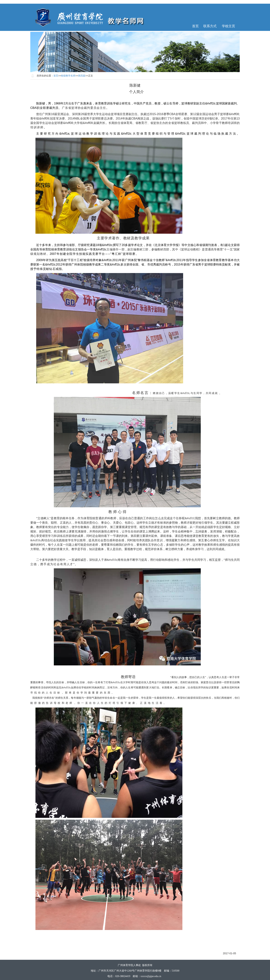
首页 (195, 26)
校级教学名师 (68, 76)
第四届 (82, 76)
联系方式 (210, 26)
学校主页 (228, 26)
